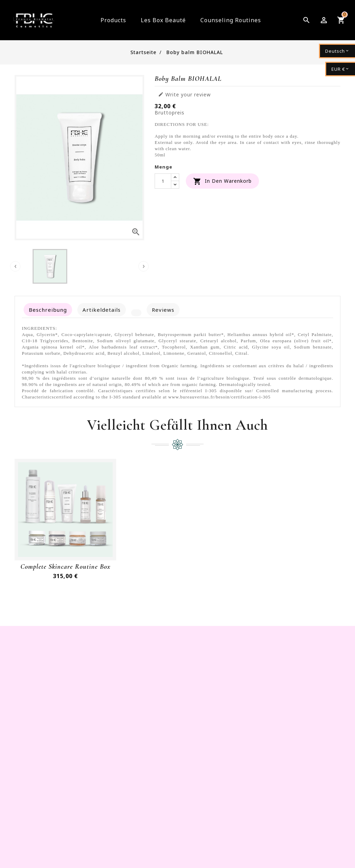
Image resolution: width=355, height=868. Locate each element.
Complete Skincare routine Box (66, 567)
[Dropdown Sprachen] (337, 51)
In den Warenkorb (222, 181)
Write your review (184, 95)
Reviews (163, 310)
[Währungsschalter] (340, 69)
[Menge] (163, 181)
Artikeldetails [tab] (102, 310)
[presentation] (15, 266)
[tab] (136, 313)
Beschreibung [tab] (48, 310)
